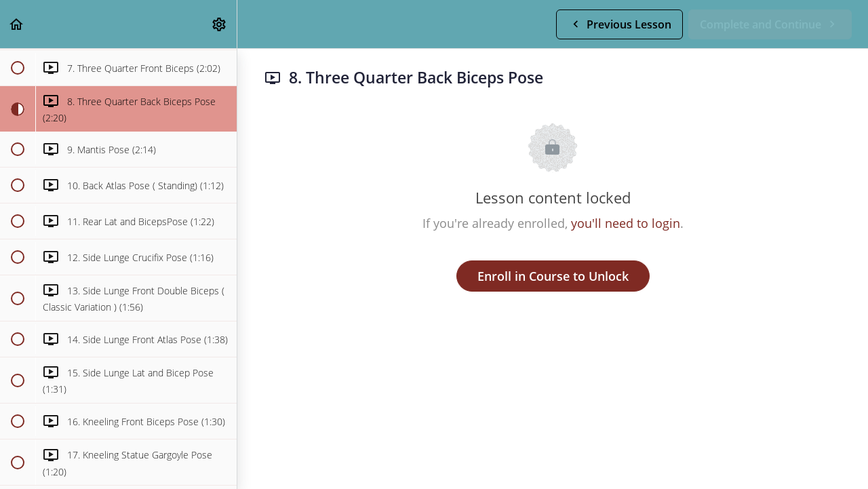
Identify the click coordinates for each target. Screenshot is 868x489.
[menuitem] (220, 24)
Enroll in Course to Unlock (553, 276)
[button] (17, 24)
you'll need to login (626, 223)
